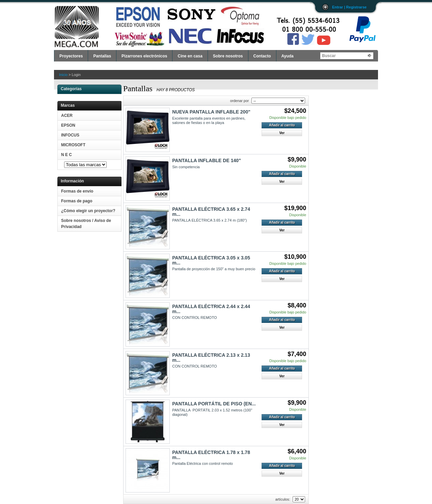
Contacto (262, 56)
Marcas (68, 105)
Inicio (63, 75)
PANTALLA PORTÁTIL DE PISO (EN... (214, 404)
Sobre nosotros (228, 56)
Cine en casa (190, 56)
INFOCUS (70, 135)
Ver (282, 133)
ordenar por (240, 101)
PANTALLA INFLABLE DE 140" (207, 160)
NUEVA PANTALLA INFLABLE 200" (211, 112)
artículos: (283, 499)
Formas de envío (77, 191)
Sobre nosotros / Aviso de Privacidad (86, 224)
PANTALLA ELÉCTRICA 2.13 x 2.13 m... (211, 357)
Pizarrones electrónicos (144, 56)
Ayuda (288, 56)
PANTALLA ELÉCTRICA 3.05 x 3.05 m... (211, 260)
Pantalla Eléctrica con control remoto (202, 463)
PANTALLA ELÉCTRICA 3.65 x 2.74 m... (211, 211)
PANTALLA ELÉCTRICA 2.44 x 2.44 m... (211, 309)
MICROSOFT (73, 145)
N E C (66, 155)
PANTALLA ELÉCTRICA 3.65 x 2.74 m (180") (209, 220)
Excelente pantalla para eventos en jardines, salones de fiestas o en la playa (209, 120)
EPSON (68, 125)
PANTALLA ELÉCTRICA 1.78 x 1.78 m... (211, 455)
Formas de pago (77, 201)
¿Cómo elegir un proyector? (88, 211)
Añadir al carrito (282, 125)
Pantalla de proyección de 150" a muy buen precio (214, 269)
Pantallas (102, 56)
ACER (67, 116)
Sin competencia (186, 167)
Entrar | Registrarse (349, 7)
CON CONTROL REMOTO (194, 318)
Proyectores (71, 56)
